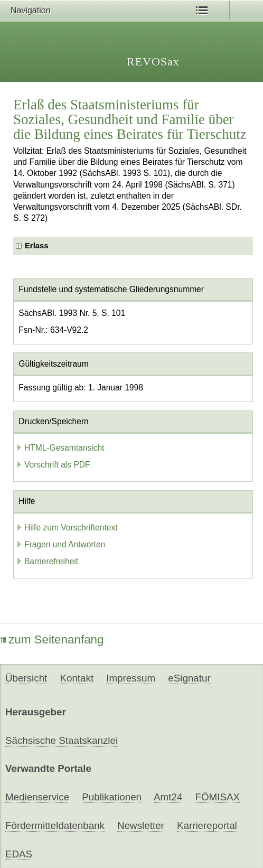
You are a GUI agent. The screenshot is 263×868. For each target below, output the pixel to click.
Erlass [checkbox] (37, 246)
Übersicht (26, 678)
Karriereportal (207, 825)
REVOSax (153, 62)
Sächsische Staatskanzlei (62, 740)
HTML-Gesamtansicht (60, 448)
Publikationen (112, 797)
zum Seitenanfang (52, 640)
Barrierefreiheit (47, 561)
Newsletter (141, 825)
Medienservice (37, 797)
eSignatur (189, 678)
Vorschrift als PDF (53, 465)
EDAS (19, 854)
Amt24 (168, 797)
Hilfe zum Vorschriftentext (67, 528)
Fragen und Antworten (60, 544)
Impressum (131, 678)
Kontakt (77, 678)
